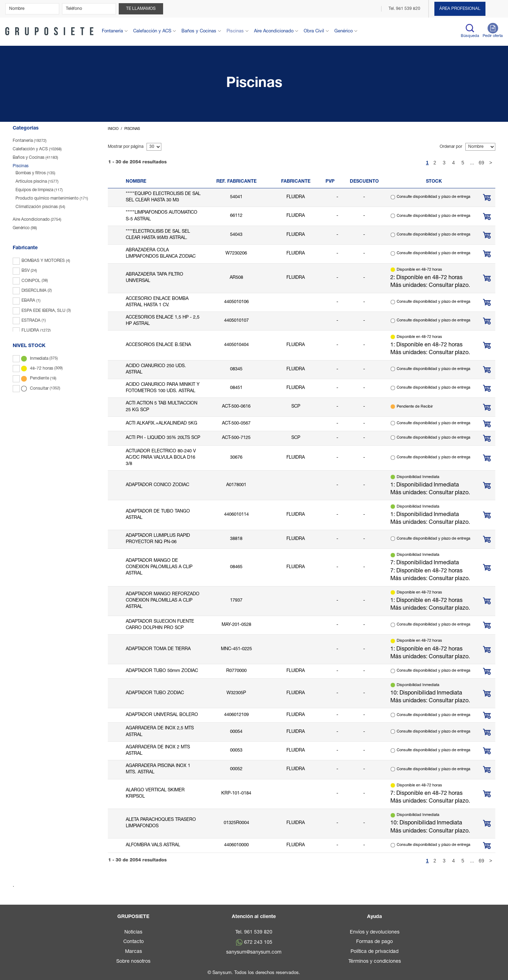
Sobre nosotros (133, 962)
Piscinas (235, 32)
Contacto (134, 942)
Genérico (343, 32)
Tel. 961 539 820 (405, 9)
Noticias (133, 932)
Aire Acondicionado (274, 32)
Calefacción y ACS (152, 32)
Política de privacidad (374, 952)
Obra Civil (314, 32)
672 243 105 (258, 943)
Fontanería (112, 32)
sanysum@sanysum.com (254, 953)
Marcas (134, 952)
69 (482, 163)
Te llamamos (141, 9)
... (472, 163)
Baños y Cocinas (199, 32)
